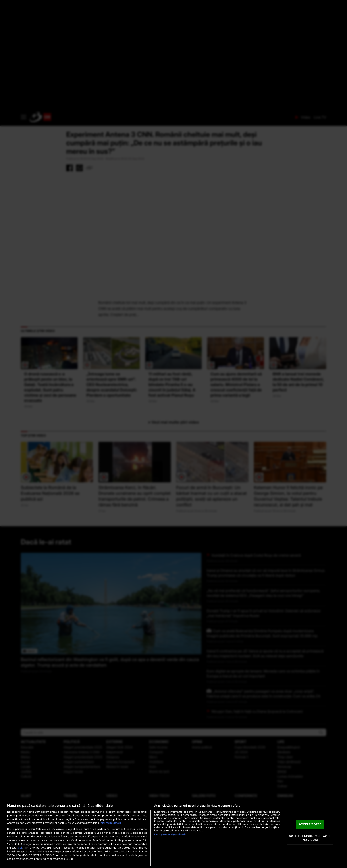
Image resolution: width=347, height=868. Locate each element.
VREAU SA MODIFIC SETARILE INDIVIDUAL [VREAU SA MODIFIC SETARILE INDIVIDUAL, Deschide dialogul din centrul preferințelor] (310, 838)
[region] (173, 833)
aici (20, 848)
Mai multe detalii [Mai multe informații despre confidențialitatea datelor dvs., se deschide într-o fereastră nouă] (111, 823)
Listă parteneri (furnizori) (170, 835)
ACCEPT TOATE (310, 824)
